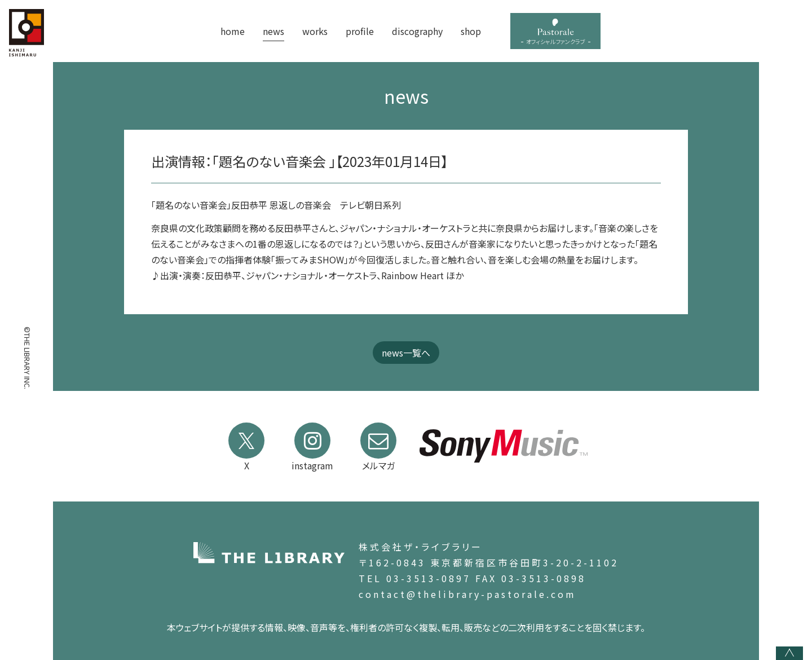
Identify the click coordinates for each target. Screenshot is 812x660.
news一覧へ (406, 353)
